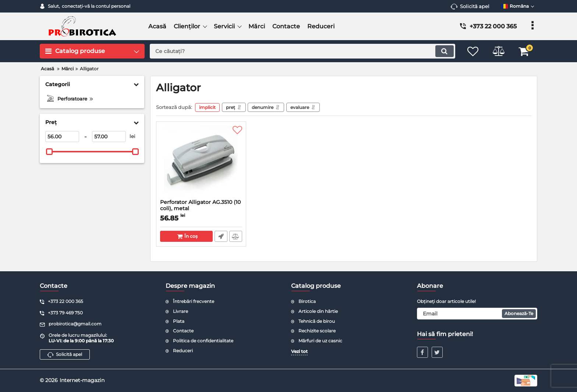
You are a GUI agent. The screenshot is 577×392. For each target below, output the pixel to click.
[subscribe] (477, 314)
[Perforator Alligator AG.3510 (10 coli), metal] (201, 162)
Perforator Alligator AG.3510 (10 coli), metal (201, 209)
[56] (62, 137)
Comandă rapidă (221, 236)
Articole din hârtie (318, 311)
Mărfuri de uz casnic (320, 341)
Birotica (307, 301)
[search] (302, 51)
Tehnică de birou (317, 321)
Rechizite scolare (317, 331)
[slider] (49, 152)
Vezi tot (299, 351)
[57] (109, 137)
